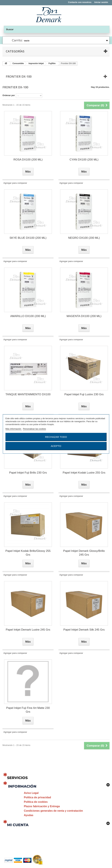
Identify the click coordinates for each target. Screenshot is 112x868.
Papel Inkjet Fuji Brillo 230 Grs (28, 473)
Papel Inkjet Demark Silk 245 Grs (84, 630)
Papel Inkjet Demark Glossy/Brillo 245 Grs (84, 553)
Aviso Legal (31, 793)
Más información (14, 429)
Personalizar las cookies (34, 429)
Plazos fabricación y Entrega (42, 806)
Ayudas (29, 815)
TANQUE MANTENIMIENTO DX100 (28, 394)
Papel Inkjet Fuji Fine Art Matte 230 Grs (28, 710)
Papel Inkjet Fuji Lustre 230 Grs (84, 394)
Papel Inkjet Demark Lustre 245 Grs (28, 630)
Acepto (56, 446)
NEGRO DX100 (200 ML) (84, 238)
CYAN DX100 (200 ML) (84, 160)
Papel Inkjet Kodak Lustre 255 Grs (84, 473)
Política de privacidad (37, 797)
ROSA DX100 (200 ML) (28, 160)
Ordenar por (9, 95)
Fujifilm (52, 63)
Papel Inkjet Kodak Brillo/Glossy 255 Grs (28, 553)
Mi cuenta (18, 825)
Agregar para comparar (15, 183)
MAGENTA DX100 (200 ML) (84, 316)
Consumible (18, 63)
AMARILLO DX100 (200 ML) (28, 316)
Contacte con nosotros (80, 2)
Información (22, 786)
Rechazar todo (56, 437)
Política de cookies (36, 802)
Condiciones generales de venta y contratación (53, 811)
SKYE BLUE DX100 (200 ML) (28, 238)
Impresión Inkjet (36, 63)
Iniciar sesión (101, 2)
